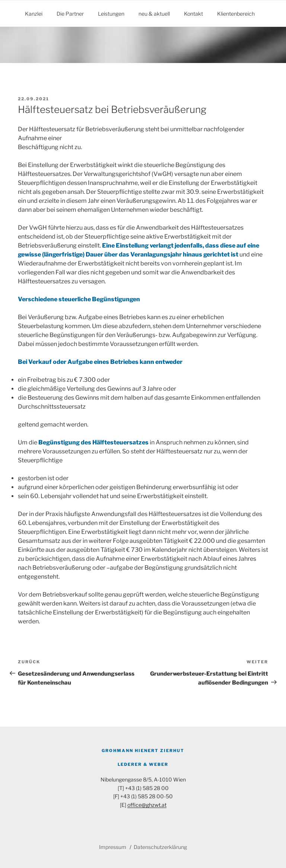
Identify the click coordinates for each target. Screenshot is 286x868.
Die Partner (70, 14)
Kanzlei (34, 14)
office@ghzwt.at (147, 805)
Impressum (113, 847)
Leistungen (111, 14)
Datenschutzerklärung (160, 847)
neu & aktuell (154, 14)
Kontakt (193, 14)
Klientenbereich (236, 14)
